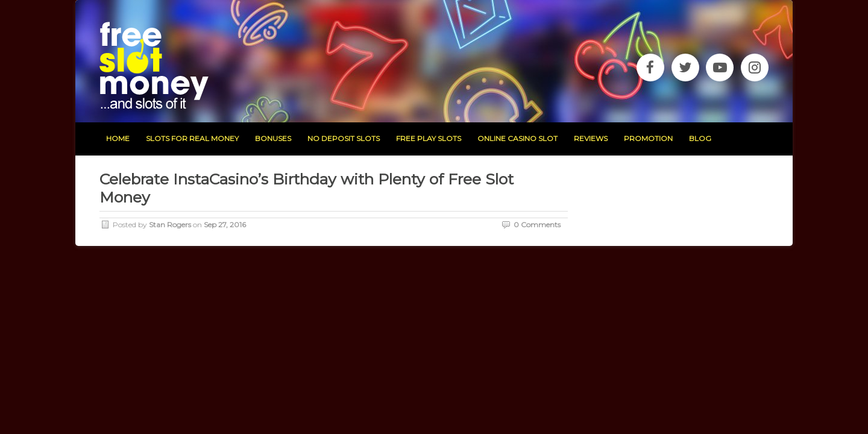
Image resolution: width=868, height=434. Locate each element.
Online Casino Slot (517, 138)
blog (700, 138)
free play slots (429, 138)
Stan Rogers (170, 225)
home (118, 138)
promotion (648, 138)
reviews (591, 138)
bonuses (273, 138)
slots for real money (192, 138)
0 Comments (537, 225)
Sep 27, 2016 (225, 225)
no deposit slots (344, 138)
